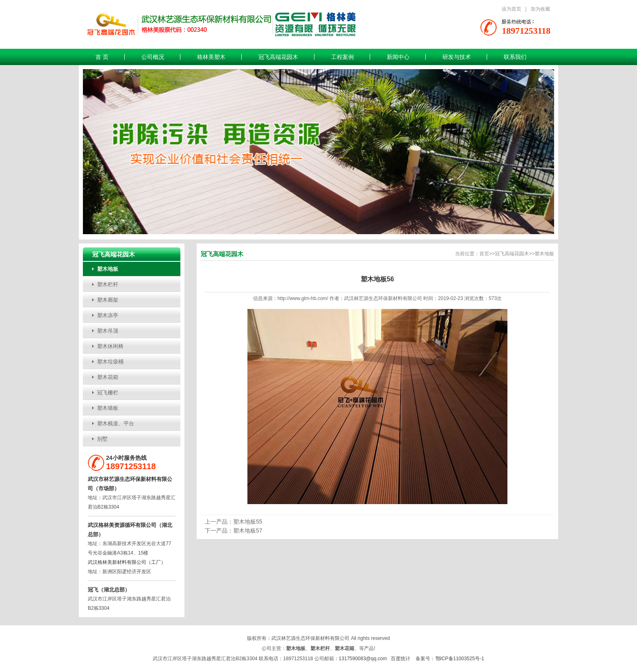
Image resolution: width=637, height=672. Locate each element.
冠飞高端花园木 (278, 57)
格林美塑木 (211, 57)
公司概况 (153, 57)
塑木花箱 (108, 377)
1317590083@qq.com (363, 659)
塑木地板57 (248, 531)
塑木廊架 (108, 300)
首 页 (102, 57)
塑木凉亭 (108, 315)
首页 (484, 254)
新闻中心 (398, 57)
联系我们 (515, 57)
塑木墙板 (108, 408)
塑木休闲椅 (110, 346)
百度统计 (401, 659)
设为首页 (511, 9)
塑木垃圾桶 (110, 362)
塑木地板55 (248, 522)
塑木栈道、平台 (116, 423)
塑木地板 (108, 269)
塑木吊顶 (108, 331)
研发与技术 (457, 57)
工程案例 (342, 57)
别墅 (102, 439)
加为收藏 (540, 9)
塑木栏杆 (108, 284)
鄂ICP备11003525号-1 (460, 659)
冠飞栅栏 (108, 393)
